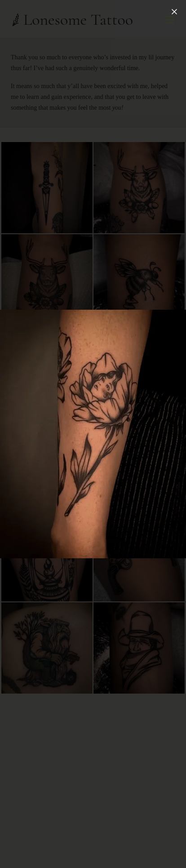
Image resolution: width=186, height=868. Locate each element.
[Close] (174, 12)
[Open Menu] (170, 20)
